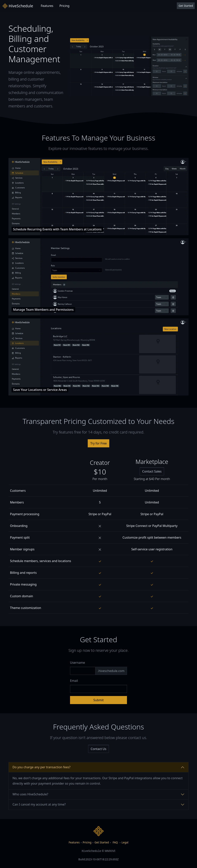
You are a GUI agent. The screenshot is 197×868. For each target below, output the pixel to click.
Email (74, 681)
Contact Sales (152, 471)
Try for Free (98, 443)
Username (78, 663)
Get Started (186, 6)
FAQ (115, 842)
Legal (125, 842)
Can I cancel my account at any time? (39, 804)
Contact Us (98, 749)
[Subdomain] (83, 671)
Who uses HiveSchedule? (30, 794)
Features (47, 6)
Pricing (64, 6)
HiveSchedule (18, 6)
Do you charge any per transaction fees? (41, 767)
